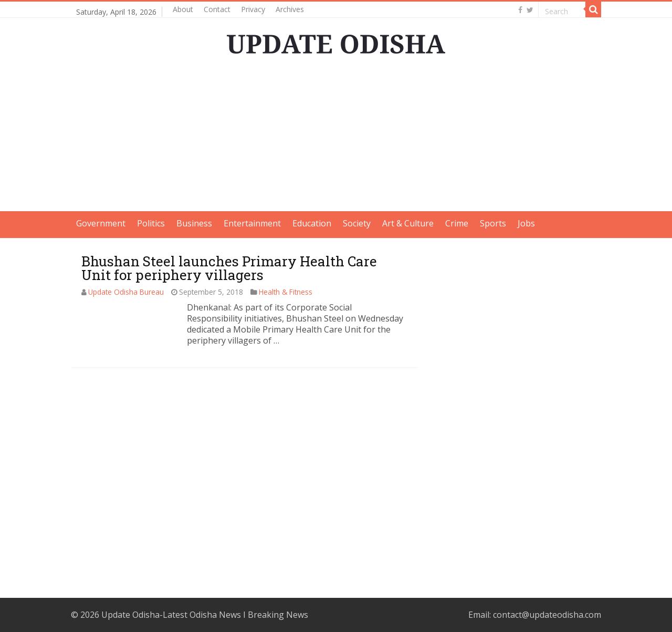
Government (101, 223)
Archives (290, 9)
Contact (217, 9)
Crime (457, 223)
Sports (493, 223)
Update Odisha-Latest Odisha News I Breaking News (205, 615)
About (183, 9)
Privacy (253, 9)
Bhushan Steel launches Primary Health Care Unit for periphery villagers (229, 268)
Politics (151, 223)
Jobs (526, 223)
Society (357, 223)
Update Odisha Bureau (126, 292)
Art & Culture (408, 223)
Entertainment (252, 223)
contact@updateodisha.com (547, 615)
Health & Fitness (286, 292)
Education (312, 223)
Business (194, 223)
